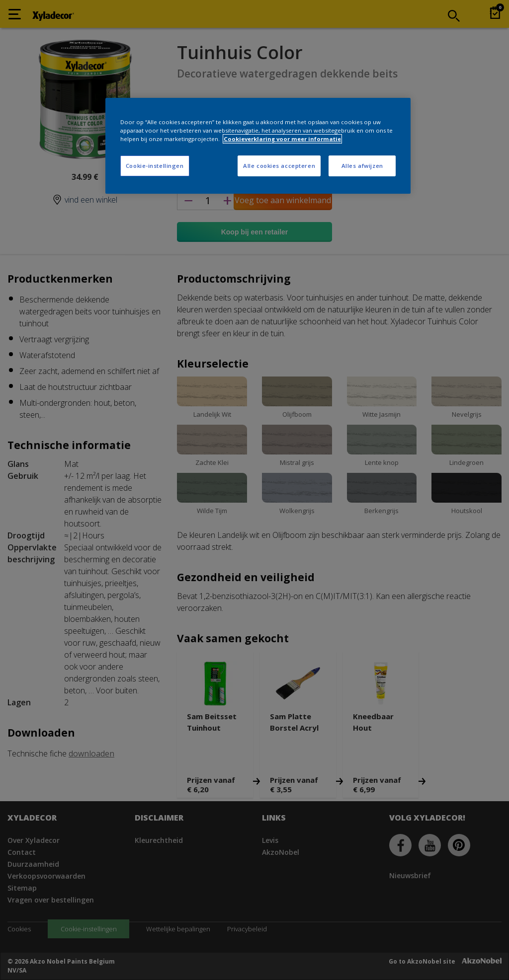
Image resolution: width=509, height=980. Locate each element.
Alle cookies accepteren (279, 166)
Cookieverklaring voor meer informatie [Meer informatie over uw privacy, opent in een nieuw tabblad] (282, 139)
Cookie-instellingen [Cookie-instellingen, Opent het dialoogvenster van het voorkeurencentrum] (155, 166)
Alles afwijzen (362, 166)
